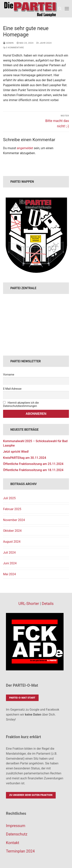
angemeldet (25, 148)
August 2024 (12, 542)
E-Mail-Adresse (12, 389)
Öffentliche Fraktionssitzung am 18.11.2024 (33, 470)
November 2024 (14, 520)
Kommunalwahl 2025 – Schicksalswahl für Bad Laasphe (35, 443)
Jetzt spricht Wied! (16, 452)
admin (8, 43)
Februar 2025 (12, 509)
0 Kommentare (13, 47)
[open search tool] (60, 9)
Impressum (16, 826)
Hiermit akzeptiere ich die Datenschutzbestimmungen (21, 404)
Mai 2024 (10, 574)
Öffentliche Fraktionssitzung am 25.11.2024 (33, 464)
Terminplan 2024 (20, 851)
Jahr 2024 (44, 43)
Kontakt (13, 843)
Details (48, 604)
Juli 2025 (9, 498)
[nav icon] (67, 9)
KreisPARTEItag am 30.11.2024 (25, 458)
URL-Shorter (29, 604)
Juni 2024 (10, 563)
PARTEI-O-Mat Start (22, 698)
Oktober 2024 (12, 531)
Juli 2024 (9, 553)
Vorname (9, 375)
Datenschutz (17, 834)
